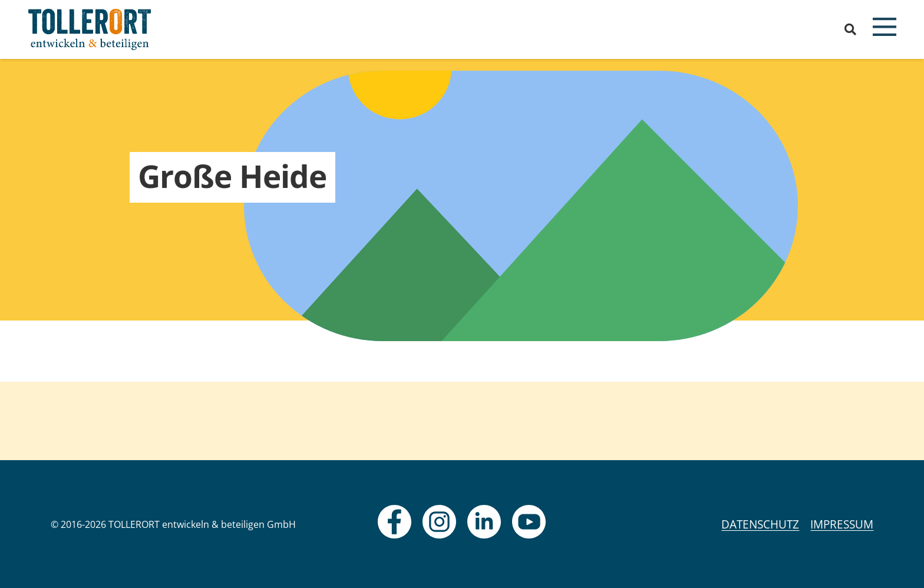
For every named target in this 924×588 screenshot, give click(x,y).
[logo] (90, 29)
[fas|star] (395, 522)
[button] (850, 29)
